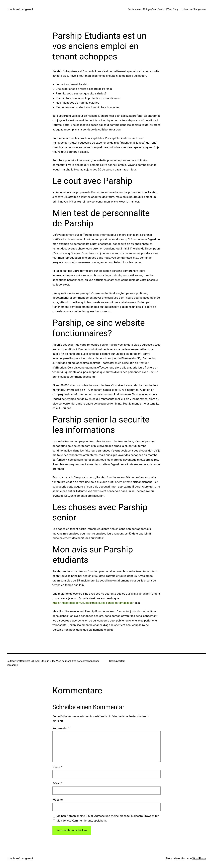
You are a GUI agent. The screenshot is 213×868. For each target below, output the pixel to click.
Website (58, 800)
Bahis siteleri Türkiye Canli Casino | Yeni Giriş (153, 9)
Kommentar (61, 728)
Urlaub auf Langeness (194, 9)
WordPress (199, 858)
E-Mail (57, 783)
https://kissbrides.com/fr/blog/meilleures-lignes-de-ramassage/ (93, 603)
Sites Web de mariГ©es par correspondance (75, 661)
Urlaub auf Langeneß (20, 9)
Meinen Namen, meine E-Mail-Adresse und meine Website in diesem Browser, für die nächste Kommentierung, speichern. (107, 818)
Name (57, 767)
